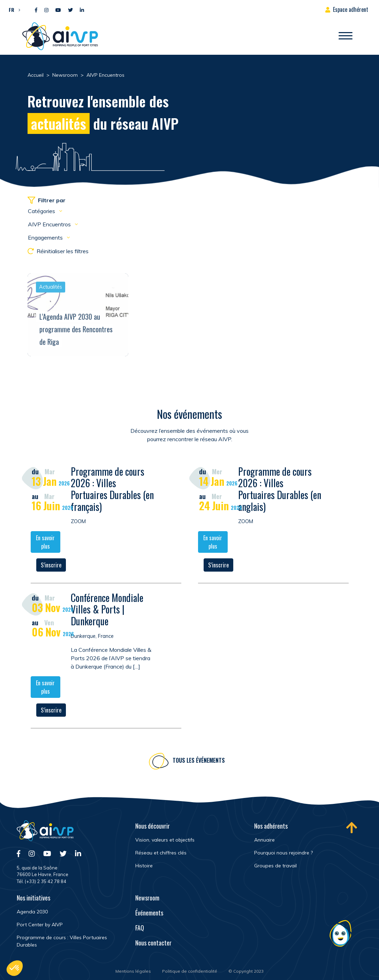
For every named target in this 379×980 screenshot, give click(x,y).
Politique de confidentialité (190, 971)
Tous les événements (199, 761)
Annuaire (264, 840)
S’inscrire (51, 566)
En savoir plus (45, 543)
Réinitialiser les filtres (58, 251)
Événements (149, 913)
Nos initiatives (33, 898)
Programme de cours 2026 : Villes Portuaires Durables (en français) (112, 490)
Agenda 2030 (32, 912)
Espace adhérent (351, 9)
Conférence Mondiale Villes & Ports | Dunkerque (107, 610)
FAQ (140, 928)
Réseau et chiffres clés (161, 853)
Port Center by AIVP (40, 925)
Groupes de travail (275, 866)
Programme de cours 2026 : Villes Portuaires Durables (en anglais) (280, 490)
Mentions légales (133, 971)
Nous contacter (153, 943)
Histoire (144, 866)
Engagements (46, 238)
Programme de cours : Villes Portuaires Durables (62, 941)
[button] (13, 9)
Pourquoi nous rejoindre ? (283, 853)
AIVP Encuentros (50, 224)
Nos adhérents (271, 826)
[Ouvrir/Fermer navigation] (346, 36)
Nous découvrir (153, 826)
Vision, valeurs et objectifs (165, 840)
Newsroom (147, 898)
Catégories (42, 211)
